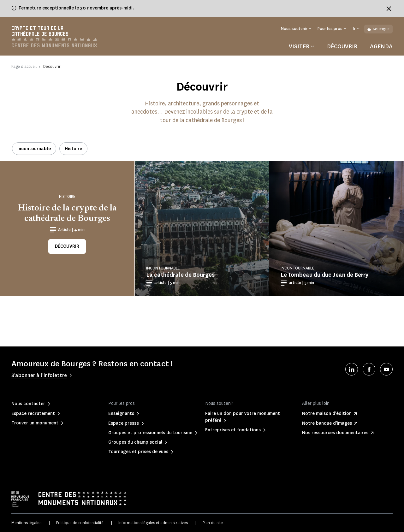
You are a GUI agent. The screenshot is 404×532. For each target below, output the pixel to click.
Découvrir (342, 46)
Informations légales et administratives (153, 523)
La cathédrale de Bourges (180, 275)
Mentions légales (26, 523)
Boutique (378, 29)
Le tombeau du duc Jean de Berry (324, 275)
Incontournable (34, 149)
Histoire (73, 149)
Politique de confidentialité (80, 523)
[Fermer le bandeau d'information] (389, 9)
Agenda (381, 46)
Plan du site (213, 523)
